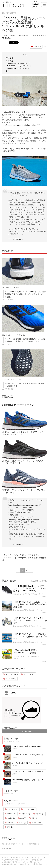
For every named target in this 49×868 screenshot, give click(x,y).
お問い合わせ (7, 849)
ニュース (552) (10, 679)
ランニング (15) (28, 674)
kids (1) (33, 818)
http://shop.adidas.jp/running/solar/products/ (20, 125)
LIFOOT (44, 597)
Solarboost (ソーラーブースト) (19, 66)
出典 (8, 71)
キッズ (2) (21, 823)
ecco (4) (22, 818)
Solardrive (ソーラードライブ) (19, 63)
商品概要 (10, 61)
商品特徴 (10, 58)
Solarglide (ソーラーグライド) (19, 68)
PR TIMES (18, 239)
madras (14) (10, 814)
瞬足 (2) (9, 827)
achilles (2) (10, 818)
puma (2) (9, 823)
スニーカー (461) (11, 674)
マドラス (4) (39, 814)
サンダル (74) (35, 823)
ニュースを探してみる (25, 731)
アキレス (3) (24, 814)
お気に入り (36, 47)
